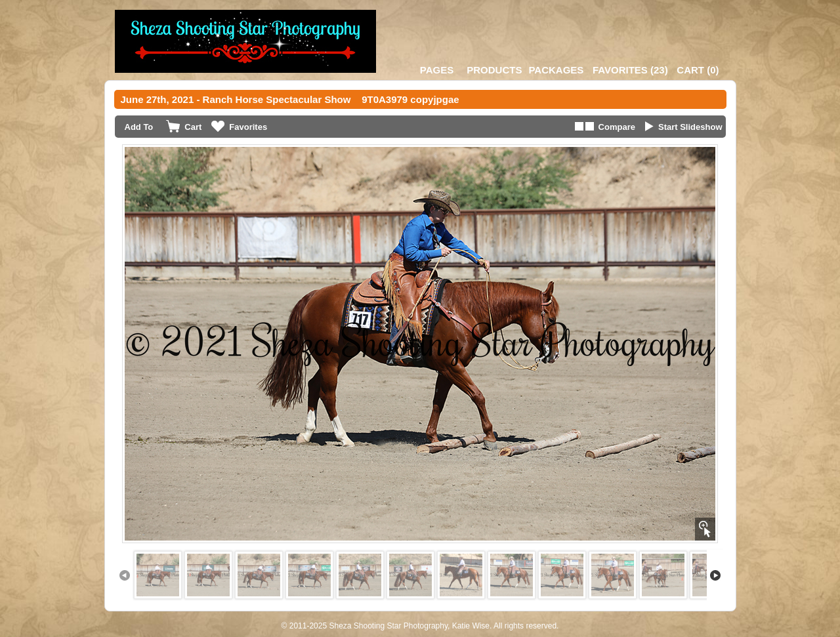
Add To (139, 127)
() (630, 70)
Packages (556, 70)
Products (494, 70)
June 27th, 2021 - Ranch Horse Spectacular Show (236, 99)
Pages (437, 70)
